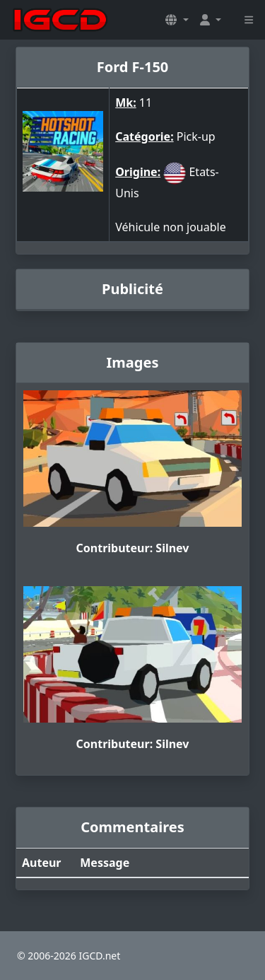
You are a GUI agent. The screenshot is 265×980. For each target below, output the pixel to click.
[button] (177, 20)
